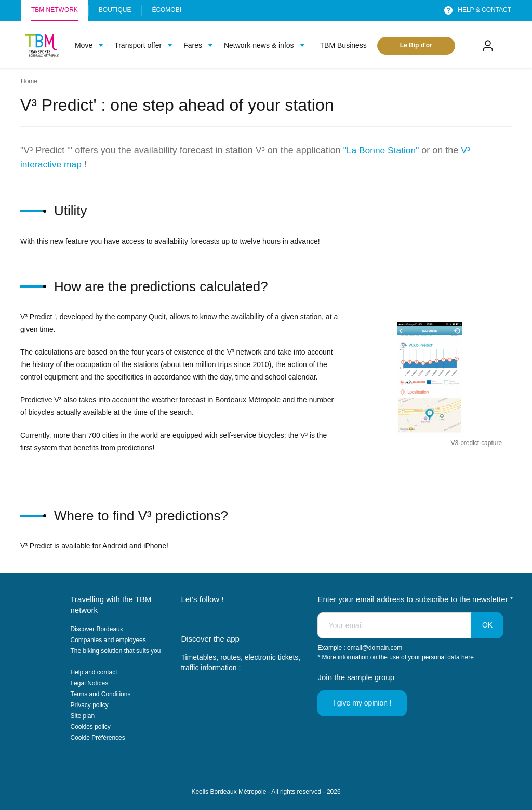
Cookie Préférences (98, 738)
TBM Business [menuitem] (343, 45)
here (468, 657)
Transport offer (138, 45)
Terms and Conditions (101, 694)
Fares (193, 45)
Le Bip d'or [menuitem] (416, 45)
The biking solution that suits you (116, 651)
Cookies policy (91, 727)
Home (29, 81)
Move (84, 45)
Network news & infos (259, 45)
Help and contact (94, 672)
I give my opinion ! (363, 703)
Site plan (83, 716)
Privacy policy (90, 705)
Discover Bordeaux (97, 629)
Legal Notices (90, 683)
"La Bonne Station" (383, 150)
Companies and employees (108, 640)
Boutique (115, 10)
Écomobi (167, 10)
